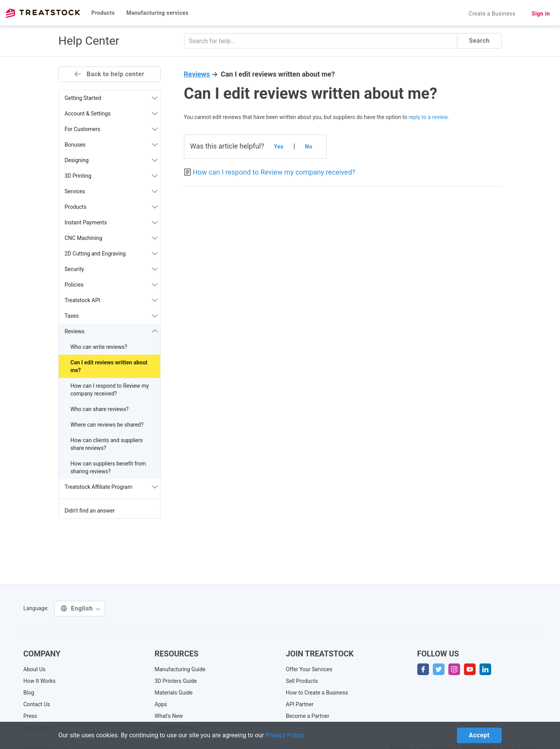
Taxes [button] (111, 316)
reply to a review (428, 117)
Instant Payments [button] (111, 222)
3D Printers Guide (176, 681)
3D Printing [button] (111, 176)
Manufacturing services (157, 13)
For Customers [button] (111, 129)
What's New (169, 716)
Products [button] (111, 207)
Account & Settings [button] (111, 114)
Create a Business (492, 14)
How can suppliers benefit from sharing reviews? (108, 467)
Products (103, 13)
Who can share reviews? (100, 409)
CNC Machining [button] (111, 238)
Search (479, 41)
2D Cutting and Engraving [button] (111, 254)
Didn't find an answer (90, 511)
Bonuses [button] (111, 145)
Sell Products (302, 681)
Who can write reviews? (99, 347)
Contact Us (37, 704)
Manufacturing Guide (180, 669)
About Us (34, 669)
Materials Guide (174, 693)
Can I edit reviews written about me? (109, 366)
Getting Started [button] (111, 98)
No (309, 147)
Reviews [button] (111, 331)
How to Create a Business (317, 693)
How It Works (39, 681)
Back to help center (109, 74)
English (81, 608)
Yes (279, 147)
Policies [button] (111, 285)
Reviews (197, 74)
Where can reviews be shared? (107, 425)
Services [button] (111, 191)
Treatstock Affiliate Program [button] (111, 487)
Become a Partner (308, 716)
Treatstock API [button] (111, 300)
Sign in (541, 14)
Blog (29, 693)
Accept (479, 735)
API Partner (300, 704)
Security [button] (111, 269)
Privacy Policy (285, 735)
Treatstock (43, 13)
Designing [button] (111, 160)
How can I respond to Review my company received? (110, 390)
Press (30, 716)
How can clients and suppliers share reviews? (107, 444)
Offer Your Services (309, 669)
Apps (161, 704)
